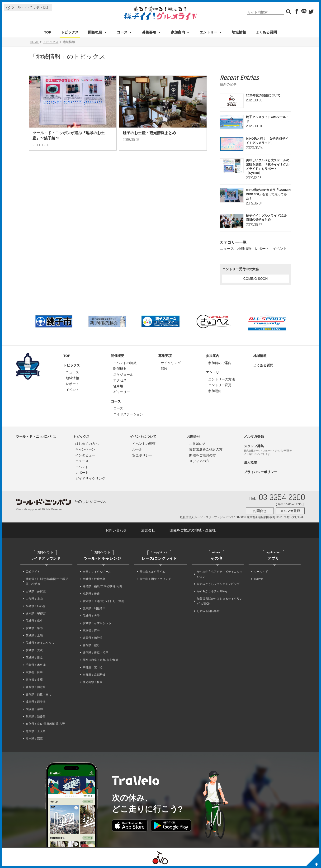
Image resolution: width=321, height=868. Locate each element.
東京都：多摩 (34, 680)
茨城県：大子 (91, 616)
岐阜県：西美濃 (36, 702)
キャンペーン (85, 449)
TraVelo (259, 579)
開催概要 (95, 32)
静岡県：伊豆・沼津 (95, 653)
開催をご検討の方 (203, 455)
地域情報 (239, 32)
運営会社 (148, 530)
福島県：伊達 (91, 594)
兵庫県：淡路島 (36, 716)
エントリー (208, 32)
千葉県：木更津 (36, 665)
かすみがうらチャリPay (212, 591)
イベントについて (143, 436)
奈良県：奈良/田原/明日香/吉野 (45, 724)
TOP (48, 32)
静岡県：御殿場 (36, 687)
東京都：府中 (34, 672)
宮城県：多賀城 (36, 591)
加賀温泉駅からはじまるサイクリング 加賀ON (220, 601)
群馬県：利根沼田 (94, 608)
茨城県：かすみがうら (40, 643)
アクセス (120, 380)
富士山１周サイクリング (155, 579)
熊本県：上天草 (36, 731)
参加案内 (178, 32)
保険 (164, 369)
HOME (34, 42)
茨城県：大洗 (34, 650)
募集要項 (149, 32)
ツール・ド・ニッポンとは (30, 7)
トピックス (70, 32)
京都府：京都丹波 (94, 675)
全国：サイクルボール (97, 572)
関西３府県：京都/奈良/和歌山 (102, 660)
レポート (262, 249)
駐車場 (118, 386)
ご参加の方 (198, 444)
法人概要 (250, 462)
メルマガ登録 (254, 436)
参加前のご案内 (220, 363)
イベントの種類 (144, 444)
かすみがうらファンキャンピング (218, 584)
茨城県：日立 (34, 658)
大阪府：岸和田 (36, 709)
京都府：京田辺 (93, 667)
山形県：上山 (34, 599)
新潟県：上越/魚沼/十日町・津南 (103, 601)
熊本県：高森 (34, 739)
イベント (280, 249)
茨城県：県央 (34, 621)
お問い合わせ (116, 530)
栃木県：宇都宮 (36, 613)
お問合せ (194, 436)
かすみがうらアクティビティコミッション (220, 574)
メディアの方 (199, 461)
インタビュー (85, 455)
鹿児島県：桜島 (93, 682)
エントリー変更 (220, 385)
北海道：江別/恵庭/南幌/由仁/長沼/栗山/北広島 (48, 581)
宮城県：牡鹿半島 (94, 579)
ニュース (227, 249)
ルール (137, 449)
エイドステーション (128, 414)
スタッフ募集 (254, 446)
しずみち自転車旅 (208, 611)
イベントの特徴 (125, 363)
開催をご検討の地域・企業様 (193, 530)
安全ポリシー (142, 455)
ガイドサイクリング (90, 479)
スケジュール (123, 375)
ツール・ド (261, 572)
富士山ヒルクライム (152, 572)
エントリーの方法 (222, 379)
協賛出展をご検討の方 (206, 449)
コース (122, 32)
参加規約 (215, 391)
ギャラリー (122, 392)
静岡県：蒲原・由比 (38, 694)
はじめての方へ (87, 444)
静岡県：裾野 (91, 645)
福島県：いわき (36, 606)
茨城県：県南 (34, 628)
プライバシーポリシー (260, 472)
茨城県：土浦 (34, 636)
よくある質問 (266, 32)
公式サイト (33, 572)
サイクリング (171, 363)
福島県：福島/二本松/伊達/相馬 (102, 586)
